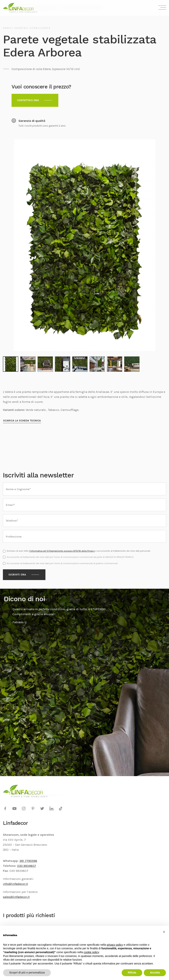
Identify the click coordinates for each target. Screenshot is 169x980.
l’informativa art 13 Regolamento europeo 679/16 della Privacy (62, 548)
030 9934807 (27, 863)
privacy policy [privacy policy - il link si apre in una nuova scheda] (115, 945)
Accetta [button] (155, 973)
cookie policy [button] (91, 952)
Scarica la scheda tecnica (22, 418)
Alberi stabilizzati (15, 925)
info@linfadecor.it (15, 881)
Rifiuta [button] (132, 973)
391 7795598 (28, 858)
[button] (164, 932)
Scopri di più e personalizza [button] (27, 973)
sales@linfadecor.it (16, 894)
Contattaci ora (28, 100)
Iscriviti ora (17, 572)
